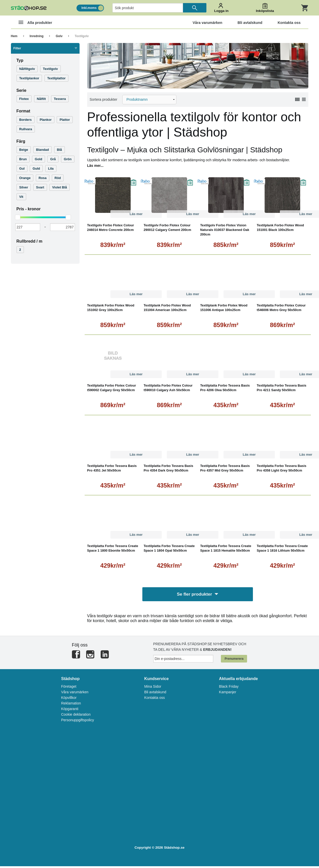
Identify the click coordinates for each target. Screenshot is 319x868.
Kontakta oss (155, 699)
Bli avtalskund (155, 694)
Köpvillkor (69, 699)
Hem (14, 36)
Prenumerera (234, 660)
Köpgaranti (70, 711)
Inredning (37, 36)
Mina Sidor (153, 688)
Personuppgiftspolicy (77, 722)
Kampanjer (228, 694)
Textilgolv (82, 36)
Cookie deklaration (76, 716)
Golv (59, 36)
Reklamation (71, 705)
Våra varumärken (75, 694)
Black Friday (229, 688)
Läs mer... (95, 166)
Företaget (69, 688)
